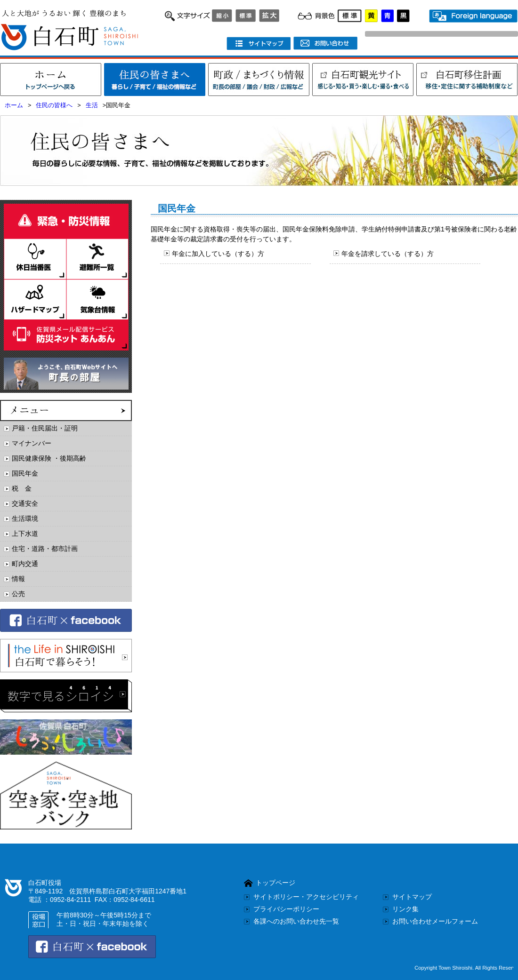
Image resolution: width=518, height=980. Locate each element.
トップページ (275, 883)
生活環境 (25, 518)
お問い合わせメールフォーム (435, 921)
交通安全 (25, 503)
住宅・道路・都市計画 (45, 549)
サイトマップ (412, 897)
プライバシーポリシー (286, 909)
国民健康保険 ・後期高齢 (49, 458)
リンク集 (405, 909)
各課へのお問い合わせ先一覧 (296, 921)
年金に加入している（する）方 (218, 254)
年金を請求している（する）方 (388, 254)
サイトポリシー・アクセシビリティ (306, 897)
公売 (18, 594)
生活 (92, 105)
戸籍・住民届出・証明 (45, 428)
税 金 (22, 488)
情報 (18, 579)
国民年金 (25, 473)
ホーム (14, 105)
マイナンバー (32, 443)
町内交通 (25, 564)
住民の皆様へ (54, 105)
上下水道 (25, 534)
